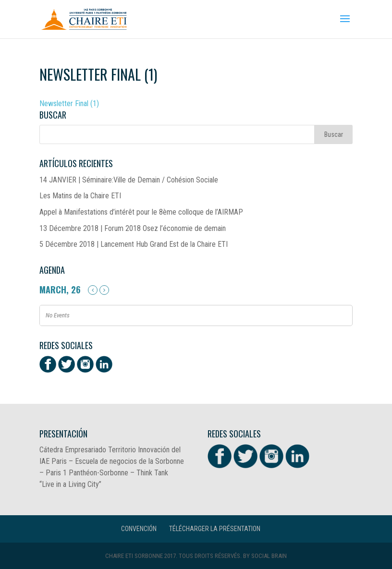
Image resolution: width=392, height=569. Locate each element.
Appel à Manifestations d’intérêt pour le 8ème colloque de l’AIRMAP (141, 212)
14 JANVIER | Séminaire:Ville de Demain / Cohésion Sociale (129, 180)
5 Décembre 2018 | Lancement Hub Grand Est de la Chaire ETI (134, 244)
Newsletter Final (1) (69, 103)
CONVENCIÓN (139, 529)
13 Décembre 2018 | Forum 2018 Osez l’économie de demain (133, 228)
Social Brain (269, 556)
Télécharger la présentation (215, 529)
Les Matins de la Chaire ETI (80, 196)
